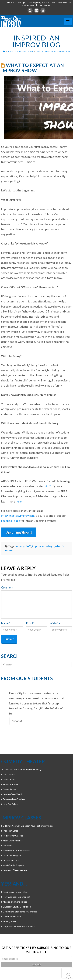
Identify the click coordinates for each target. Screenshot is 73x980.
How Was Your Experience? (16, 897)
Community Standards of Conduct (19, 912)
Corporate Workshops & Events (18, 926)
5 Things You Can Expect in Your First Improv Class (27, 826)
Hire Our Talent (10, 804)
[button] (68, 22)
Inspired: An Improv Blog (14, 892)
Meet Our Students (12, 841)
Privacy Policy (9, 921)
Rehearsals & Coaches (13, 799)
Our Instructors (10, 860)
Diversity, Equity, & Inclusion (16, 907)
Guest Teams (9, 789)
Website (55, 623)
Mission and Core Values (14, 902)
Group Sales (8, 779)
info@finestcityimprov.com (18, 516)
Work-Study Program (12, 865)
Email (30, 623)
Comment (8, 587)
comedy (20, 546)
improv (36, 546)
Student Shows (10, 784)
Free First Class (10, 831)
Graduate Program (11, 855)
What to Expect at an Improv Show (21, 770)
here (19, 501)
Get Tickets (8, 774)
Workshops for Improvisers (16, 850)
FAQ (28, 546)
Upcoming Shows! (19, 532)
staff (48, 486)
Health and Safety (11, 917)
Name (5, 623)
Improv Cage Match (12, 794)
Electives (7, 845)
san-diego (48, 546)
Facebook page (11, 521)
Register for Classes (12, 836)
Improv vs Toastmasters (14, 870)
